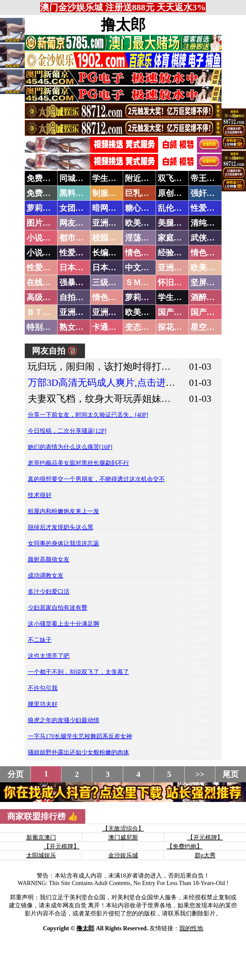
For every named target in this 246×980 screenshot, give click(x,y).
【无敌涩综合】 (123, 828)
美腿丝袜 (174, 223)
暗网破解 (108, 208)
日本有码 (108, 268)
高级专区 (43, 297)
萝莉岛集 (43, 208)
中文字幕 (141, 268)
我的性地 (191, 928)
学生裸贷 (174, 297)
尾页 (230, 774)
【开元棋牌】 (205, 837)
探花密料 (174, 327)
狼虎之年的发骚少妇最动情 (64, 720)
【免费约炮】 (185, 846)
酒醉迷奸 (207, 297)
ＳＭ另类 (141, 283)
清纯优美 (207, 223)
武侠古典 (207, 238)
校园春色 (108, 238)
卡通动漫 (108, 327)
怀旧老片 (174, 283)
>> (200, 774)
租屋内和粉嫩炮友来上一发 (64, 511)
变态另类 (141, 327)
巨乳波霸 (141, 193)
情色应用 (207, 253)
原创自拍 (174, 193)
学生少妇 (108, 178)
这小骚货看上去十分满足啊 (64, 624)
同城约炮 (75, 178)
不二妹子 (40, 640)
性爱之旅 (43, 268)
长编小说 (108, 253)
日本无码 (75, 268)
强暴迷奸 (75, 283)
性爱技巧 (75, 253)
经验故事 (174, 253)
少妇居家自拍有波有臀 (58, 608)
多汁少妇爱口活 (49, 592)
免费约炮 (43, 178)
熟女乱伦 (75, 327)
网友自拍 (75, 223)
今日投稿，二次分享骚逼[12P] (67, 431)
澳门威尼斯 (123, 837)
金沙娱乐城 (123, 855)
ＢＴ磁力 (43, 312)
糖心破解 (141, 208)
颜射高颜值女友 (49, 559)
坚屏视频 (207, 283)
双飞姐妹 (174, 178)
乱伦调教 (174, 208)
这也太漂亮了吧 (49, 656)
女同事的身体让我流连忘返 (64, 543)
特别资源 (43, 327)
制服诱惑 (108, 193)
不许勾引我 (43, 688)
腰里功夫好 (43, 704)
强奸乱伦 (207, 193)
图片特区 (43, 223)
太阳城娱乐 (41, 855)
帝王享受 (207, 178)
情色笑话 (141, 253)
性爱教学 (207, 208)
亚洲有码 (108, 312)
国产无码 (174, 312)
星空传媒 (207, 327)
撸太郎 (123, 25)
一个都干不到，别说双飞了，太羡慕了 (78, 672)
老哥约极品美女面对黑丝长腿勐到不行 (78, 463)
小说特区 (43, 238)
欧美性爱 (207, 268)
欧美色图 (141, 223)
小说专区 (43, 253)
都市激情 (75, 238)
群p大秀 (205, 855)
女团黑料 (75, 208)
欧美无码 (141, 312)
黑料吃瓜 (75, 193)
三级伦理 (108, 283)
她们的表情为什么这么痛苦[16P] (70, 447)
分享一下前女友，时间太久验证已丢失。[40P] (88, 415)
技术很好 (40, 495)
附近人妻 (141, 178)
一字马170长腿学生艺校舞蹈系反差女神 (80, 736)
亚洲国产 (174, 268)
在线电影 (43, 283)
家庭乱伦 (174, 238)
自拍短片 (75, 297)
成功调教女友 (46, 575)
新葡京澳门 (41, 837)
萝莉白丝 (141, 297)
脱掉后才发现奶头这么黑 (61, 527)
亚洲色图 (108, 223)
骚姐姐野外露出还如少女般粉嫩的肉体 (78, 752)
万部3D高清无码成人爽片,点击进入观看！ (116, 383)
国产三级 (207, 312)
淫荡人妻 (141, 238)
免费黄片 (43, 193)
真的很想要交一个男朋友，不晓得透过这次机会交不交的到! (106, 479)
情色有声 (108, 297)
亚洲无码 (75, 312)
